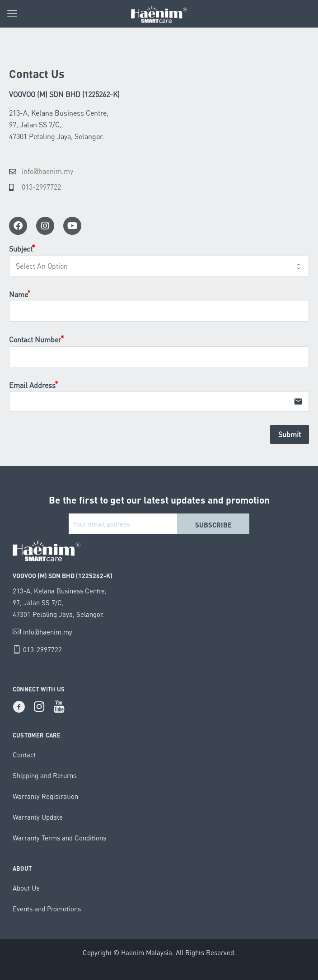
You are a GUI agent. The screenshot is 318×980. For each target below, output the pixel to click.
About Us (26, 888)
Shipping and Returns (44, 775)
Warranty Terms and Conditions (59, 838)
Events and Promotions (47, 909)
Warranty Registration (45, 796)
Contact (24, 755)
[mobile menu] (12, 14)
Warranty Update (38, 817)
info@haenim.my (48, 632)
